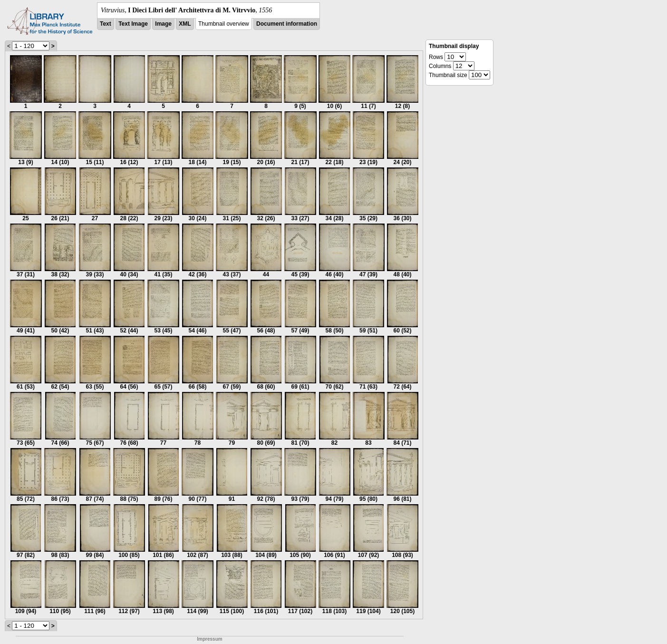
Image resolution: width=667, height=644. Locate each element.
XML (185, 24)
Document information (287, 24)
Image (163, 24)
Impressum (209, 639)
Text (106, 24)
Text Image (133, 24)
